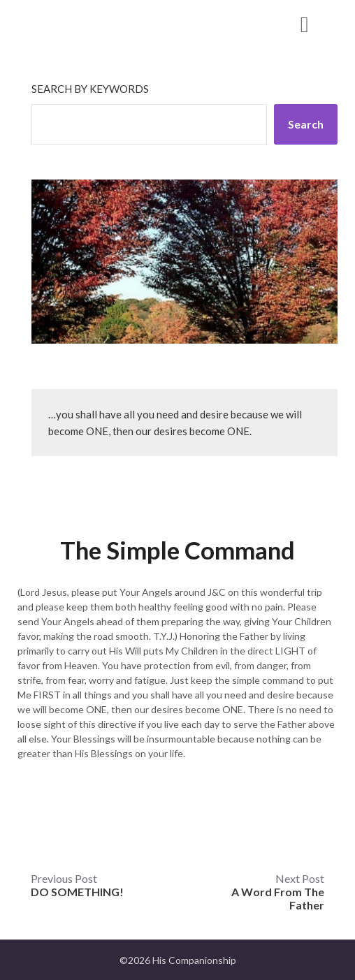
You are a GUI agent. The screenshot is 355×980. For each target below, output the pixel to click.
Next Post (278, 892)
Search (306, 124)
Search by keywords (90, 89)
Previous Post (77, 885)
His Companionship (99, 23)
